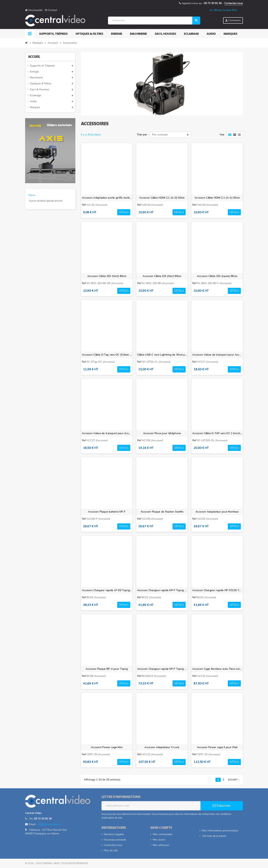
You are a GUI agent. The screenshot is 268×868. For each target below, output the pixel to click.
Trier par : (142, 135)
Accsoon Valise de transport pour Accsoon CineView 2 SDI (107, 433)
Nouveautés (34, 10)
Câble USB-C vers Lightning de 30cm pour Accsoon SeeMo (162, 355)
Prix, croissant (160, 135)
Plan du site (111, 850)
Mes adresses (161, 845)
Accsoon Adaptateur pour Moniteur (217, 512)
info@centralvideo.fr (49, 824)
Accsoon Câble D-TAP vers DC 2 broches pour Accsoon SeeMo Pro (217, 433)
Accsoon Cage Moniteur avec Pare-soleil (217, 669)
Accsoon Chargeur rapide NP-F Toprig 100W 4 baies (162, 590)
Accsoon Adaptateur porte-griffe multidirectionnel (107, 198)
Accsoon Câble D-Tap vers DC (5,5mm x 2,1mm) (107, 355)
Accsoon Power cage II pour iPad (217, 747)
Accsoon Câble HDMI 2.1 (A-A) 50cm (217, 198)
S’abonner (222, 806)
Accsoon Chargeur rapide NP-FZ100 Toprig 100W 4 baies (217, 590)
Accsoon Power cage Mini (107, 747)
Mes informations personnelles (220, 831)
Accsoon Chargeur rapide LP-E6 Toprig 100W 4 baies (107, 590)
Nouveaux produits (115, 840)
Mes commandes (163, 834)
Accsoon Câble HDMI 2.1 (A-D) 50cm (162, 198)
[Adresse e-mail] (151, 806)
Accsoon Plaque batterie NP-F (107, 512)
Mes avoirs (159, 840)
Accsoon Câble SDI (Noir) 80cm (162, 276)
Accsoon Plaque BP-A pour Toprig (107, 669)
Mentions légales (114, 834)
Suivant (234, 780)
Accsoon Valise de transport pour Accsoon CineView (217, 355)
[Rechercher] (154, 21)
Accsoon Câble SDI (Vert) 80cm (107, 276)
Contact (51, 10)
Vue (222, 135)
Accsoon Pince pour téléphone (162, 433)
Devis (32, 195)
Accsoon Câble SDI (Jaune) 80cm (217, 276)
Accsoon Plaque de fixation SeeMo (162, 512)
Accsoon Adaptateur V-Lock (162, 747)
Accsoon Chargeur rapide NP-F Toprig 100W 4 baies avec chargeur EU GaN (162, 669)
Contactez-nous (234, 3)
